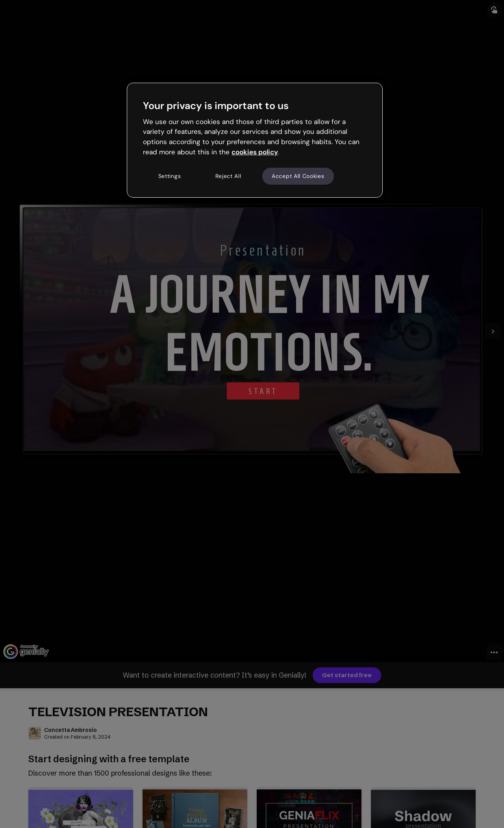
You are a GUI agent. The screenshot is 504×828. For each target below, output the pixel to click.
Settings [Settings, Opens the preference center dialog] (170, 176)
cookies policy (255, 152)
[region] (255, 140)
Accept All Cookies (298, 176)
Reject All (228, 176)
